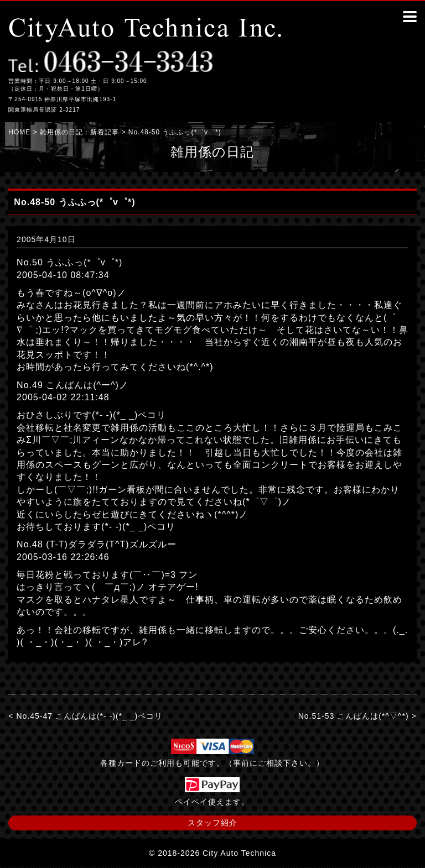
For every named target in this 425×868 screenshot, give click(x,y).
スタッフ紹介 (212, 823)
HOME (19, 132)
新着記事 (105, 132)
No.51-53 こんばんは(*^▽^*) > (357, 716)
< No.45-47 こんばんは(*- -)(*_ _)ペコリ (85, 716)
